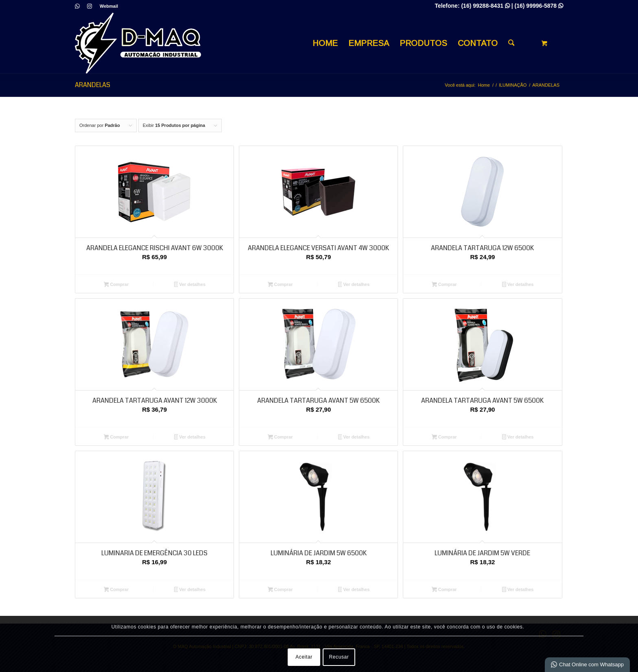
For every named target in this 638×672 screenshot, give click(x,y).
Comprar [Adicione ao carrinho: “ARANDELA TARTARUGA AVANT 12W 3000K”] (116, 438)
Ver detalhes (190, 285)
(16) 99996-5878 (539, 6)
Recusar (339, 657)
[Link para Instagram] (90, 6)
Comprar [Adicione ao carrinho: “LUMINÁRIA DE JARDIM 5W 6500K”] (280, 590)
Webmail (109, 6)
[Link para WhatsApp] (77, 6)
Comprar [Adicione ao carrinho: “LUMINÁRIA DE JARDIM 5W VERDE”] (444, 590)
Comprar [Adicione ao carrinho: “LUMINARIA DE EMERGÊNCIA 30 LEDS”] (116, 590)
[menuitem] (107, 6)
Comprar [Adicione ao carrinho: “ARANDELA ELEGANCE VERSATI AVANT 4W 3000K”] (280, 285)
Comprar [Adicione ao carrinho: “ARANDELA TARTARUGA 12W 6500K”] (444, 285)
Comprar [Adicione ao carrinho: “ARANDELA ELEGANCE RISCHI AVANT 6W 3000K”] (116, 285)
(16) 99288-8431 (485, 6)
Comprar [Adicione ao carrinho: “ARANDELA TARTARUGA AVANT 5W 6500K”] (280, 438)
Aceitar (304, 657)
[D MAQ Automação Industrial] (138, 43)
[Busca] (511, 43)
